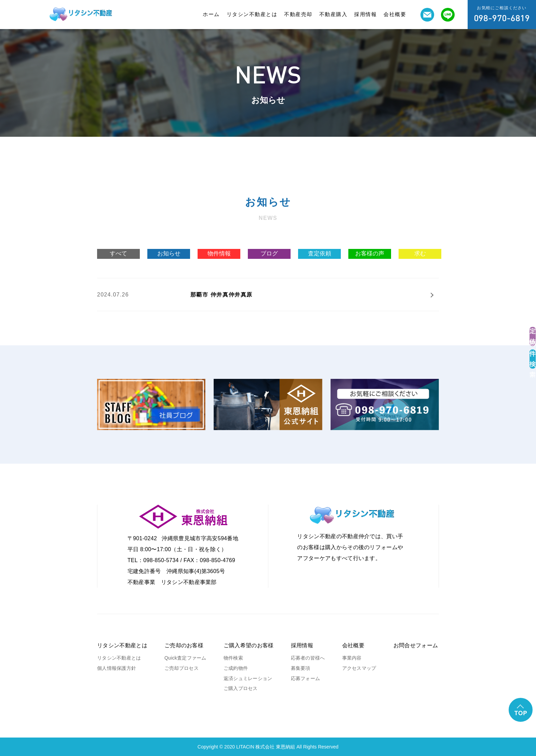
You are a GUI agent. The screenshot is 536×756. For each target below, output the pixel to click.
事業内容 (352, 658)
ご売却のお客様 (184, 645)
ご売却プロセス (182, 668)
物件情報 (219, 254)
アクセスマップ (359, 668)
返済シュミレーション (248, 678)
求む (420, 254)
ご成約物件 (236, 668)
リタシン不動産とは (252, 14)
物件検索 (233, 658)
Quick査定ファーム (185, 658)
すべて (118, 254)
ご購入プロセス (241, 688)
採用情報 (365, 14)
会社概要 (395, 14)
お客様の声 (370, 254)
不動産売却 (298, 14)
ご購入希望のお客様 (249, 645)
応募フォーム (306, 678)
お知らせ (169, 254)
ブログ (269, 254)
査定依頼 (320, 254)
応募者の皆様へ (308, 658)
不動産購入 (333, 14)
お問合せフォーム (416, 645)
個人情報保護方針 (117, 668)
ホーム (211, 14)
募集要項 (301, 668)
